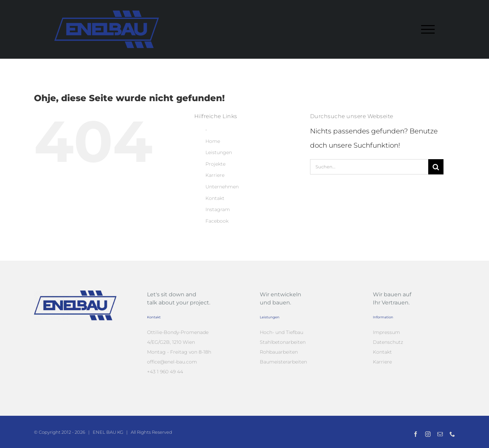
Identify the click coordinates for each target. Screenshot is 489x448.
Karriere (215, 175)
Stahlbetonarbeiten (283, 342)
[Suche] (436, 167)
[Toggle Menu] (428, 29)
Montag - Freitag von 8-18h (179, 352)
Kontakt (215, 198)
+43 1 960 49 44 (165, 372)
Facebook (217, 221)
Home (213, 141)
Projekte (215, 164)
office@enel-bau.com (172, 362)
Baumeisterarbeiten (283, 362)
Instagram (218, 209)
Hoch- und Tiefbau (282, 332)
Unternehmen (222, 187)
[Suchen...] (369, 167)
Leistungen (219, 152)
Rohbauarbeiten (279, 352)
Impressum (386, 332)
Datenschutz (388, 342)
